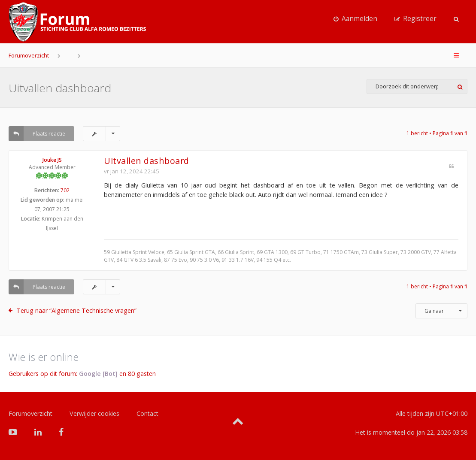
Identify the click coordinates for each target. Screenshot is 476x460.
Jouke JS (52, 160)
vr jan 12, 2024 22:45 (132, 171)
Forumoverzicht (29, 55)
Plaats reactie (37, 134)
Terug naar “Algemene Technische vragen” (76, 310)
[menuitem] (355, 19)
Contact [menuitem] (147, 413)
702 (65, 190)
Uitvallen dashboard (60, 88)
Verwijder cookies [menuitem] (94, 413)
